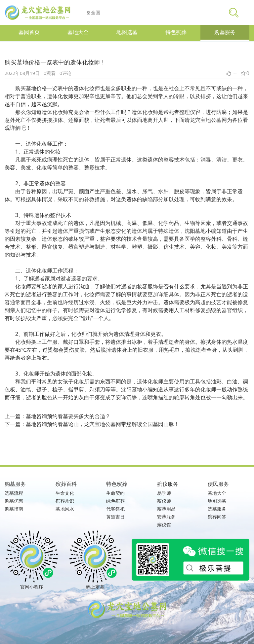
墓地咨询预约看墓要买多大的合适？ (68, 416)
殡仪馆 (164, 525)
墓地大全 (217, 493)
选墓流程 (14, 493)
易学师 (164, 493)
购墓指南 (14, 509)
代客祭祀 (115, 509)
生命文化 (65, 493)
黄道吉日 (115, 517)
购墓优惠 (14, 501)
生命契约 (115, 493)
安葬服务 (166, 517)
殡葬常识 (65, 501)
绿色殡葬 (115, 501)
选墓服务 (217, 509)
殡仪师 (164, 501)
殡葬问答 (217, 517)
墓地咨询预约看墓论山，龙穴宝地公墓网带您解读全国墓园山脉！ (103, 424)
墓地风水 (65, 509)
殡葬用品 (166, 509)
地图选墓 (217, 501)
